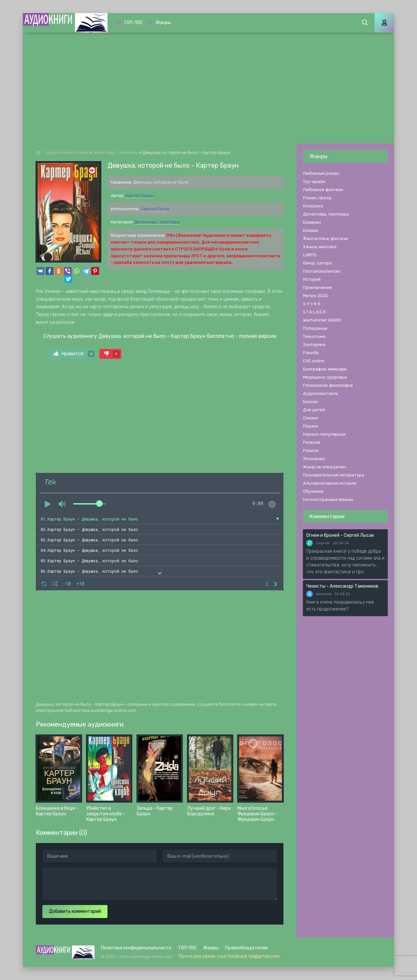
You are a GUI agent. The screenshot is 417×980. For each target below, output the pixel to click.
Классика (313, 206)
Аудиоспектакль (321, 393)
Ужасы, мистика (320, 247)
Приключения (317, 287)
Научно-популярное (324, 434)
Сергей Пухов (155, 209)
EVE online (314, 361)
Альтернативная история (330, 483)
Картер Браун (140, 196)
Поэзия (310, 426)
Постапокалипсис (322, 271)
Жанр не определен (324, 467)
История (312, 279)
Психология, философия (328, 385)
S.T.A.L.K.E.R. (315, 312)
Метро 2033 (315, 296)
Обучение (313, 491)
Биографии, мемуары (325, 369)
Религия (312, 442)
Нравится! (74, 354)
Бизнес (311, 402)
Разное (311, 451)
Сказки (310, 418)
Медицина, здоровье (325, 377)
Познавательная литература (334, 475)
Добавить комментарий (75, 911)
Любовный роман (321, 173)
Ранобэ (311, 353)
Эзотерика (314, 345)
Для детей (314, 410)
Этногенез (314, 459)
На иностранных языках (328, 499)
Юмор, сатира (317, 263)
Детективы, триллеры (157, 222)
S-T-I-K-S (312, 304)
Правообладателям (246, 948)
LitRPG (310, 255)
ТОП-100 (133, 23)
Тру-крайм (314, 181)
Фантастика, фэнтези (326, 239)
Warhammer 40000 (322, 320)
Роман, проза (317, 198)
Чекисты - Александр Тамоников (342, 586)
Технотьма (314, 336)
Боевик (311, 230)
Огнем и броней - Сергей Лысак (340, 535)
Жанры (163, 23)
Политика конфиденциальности (136, 948)
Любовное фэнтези (323, 190)
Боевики (312, 222)
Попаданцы (315, 328)
